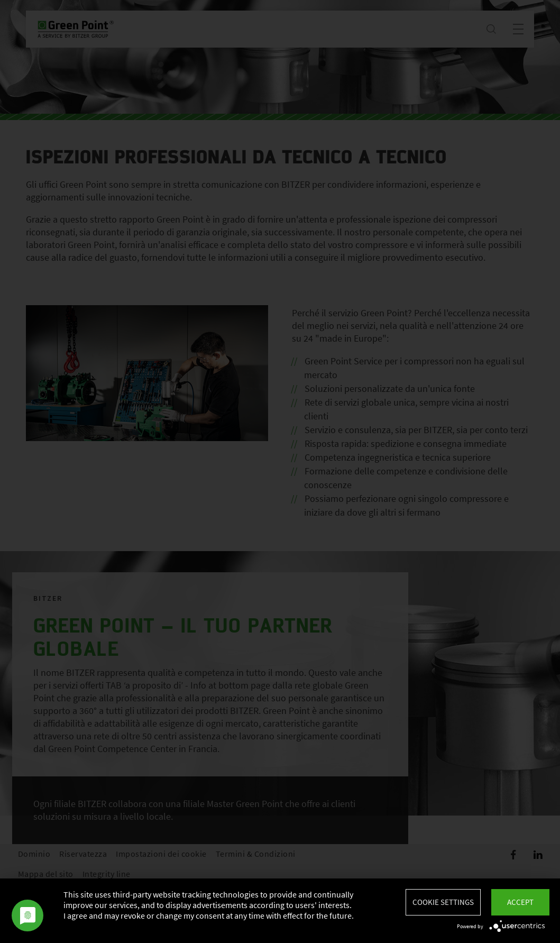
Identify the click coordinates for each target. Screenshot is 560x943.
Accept (520, 902)
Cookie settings (443, 902)
